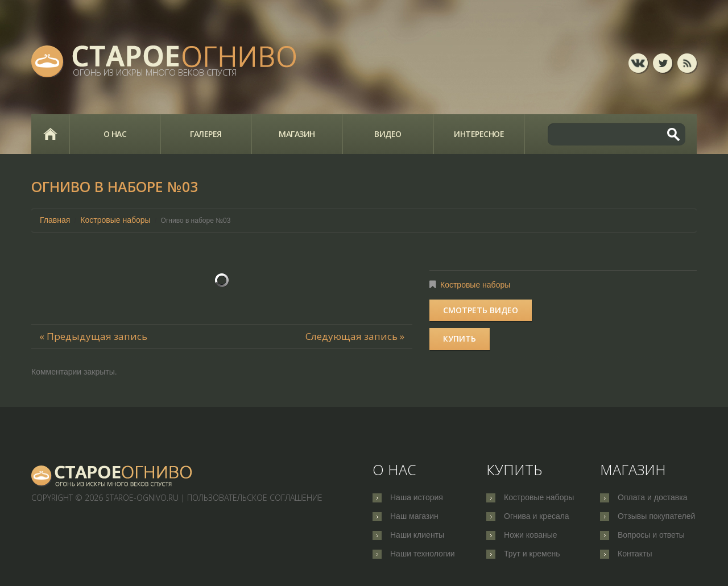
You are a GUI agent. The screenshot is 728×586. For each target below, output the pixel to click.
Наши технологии (423, 554)
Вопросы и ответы (651, 535)
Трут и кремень (532, 554)
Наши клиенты (417, 535)
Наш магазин (414, 516)
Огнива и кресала (537, 516)
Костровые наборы (115, 220)
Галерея (206, 134)
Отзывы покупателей (656, 516)
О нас (115, 134)
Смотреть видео (481, 310)
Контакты (635, 554)
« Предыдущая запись (93, 336)
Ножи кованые (531, 535)
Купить (460, 338)
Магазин (297, 134)
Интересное (479, 134)
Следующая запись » (355, 336)
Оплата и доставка (652, 497)
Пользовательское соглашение (255, 498)
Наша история (417, 497)
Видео (388, 134)
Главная (50, 134)
